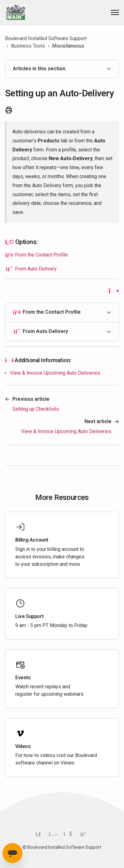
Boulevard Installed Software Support (46, 38)
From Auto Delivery (36, 269)
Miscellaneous (68, 46)
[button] (62, 312)
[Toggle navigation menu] (115, 12)
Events (23, 678)
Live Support (29, 616)
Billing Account (32, 540)
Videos (23, 746)
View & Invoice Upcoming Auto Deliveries (55, 373)
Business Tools (28, 46)
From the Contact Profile (41, 255)
